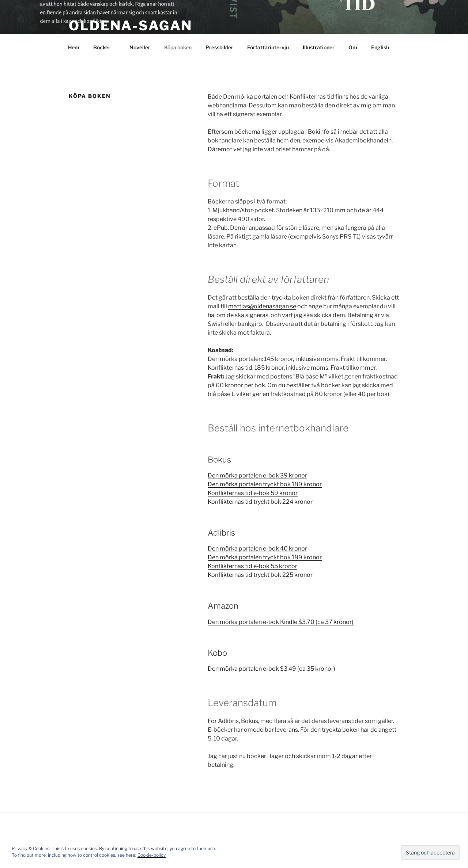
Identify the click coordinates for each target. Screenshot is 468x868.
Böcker (105, 47)
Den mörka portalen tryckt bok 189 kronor (265, 484)
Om (353, 47)
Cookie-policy (152, 855)
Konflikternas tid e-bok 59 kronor (253, 493)
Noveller (140, 47)
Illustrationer (319, 47)
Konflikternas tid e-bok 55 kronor (252, 566)
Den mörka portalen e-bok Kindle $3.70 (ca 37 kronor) (281, 622)
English (380, 47)
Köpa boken (178, 47)
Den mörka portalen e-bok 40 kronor (257, 549)
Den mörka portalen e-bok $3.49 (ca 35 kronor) (271, 669)
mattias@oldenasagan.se (262, 306)
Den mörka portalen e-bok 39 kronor (257, 475)
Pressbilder (219, 47)
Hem (74, 47)
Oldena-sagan (131, 26)
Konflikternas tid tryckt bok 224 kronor (260, 502)
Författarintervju (268, 47)
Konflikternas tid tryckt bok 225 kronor (260, 575)
